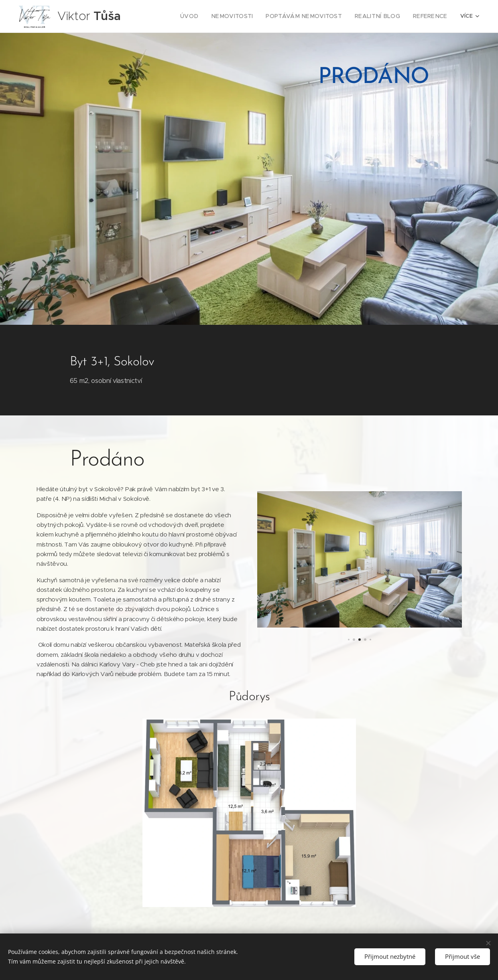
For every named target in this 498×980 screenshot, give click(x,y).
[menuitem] (204, 16)
